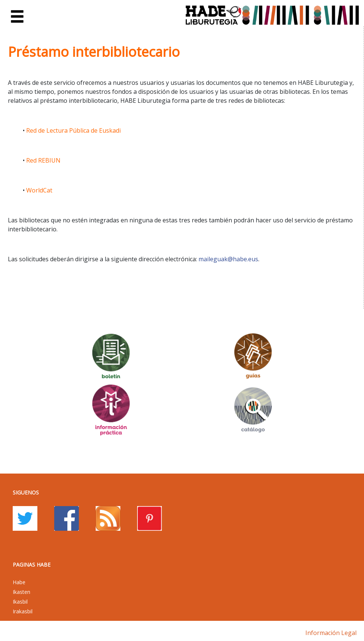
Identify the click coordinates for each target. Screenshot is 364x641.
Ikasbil (20, 602)
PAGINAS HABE (32, 565)
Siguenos (26, 492)
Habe (19, 582)
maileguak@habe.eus (228, 259)
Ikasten (21, 592)
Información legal (331, 633)
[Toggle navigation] (17, 17)
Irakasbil (23, 611)
